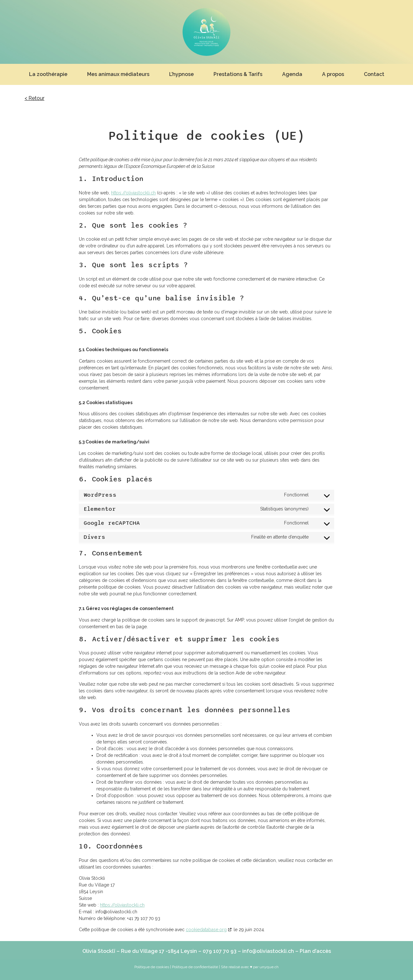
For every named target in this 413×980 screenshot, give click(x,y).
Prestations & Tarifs (238, 74)
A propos (333, 74)
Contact (374, 74)
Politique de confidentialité (195, 967)
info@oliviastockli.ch (268, 951)
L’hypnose (181, 74)
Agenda (292, 74)
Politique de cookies (152, 967)
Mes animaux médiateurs (118, 74)
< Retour (34, 98)
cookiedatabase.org (206, 930)
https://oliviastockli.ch (133, 193)
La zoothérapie (48, 74)
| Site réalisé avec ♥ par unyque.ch (248, 967)
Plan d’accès (315, 951)
